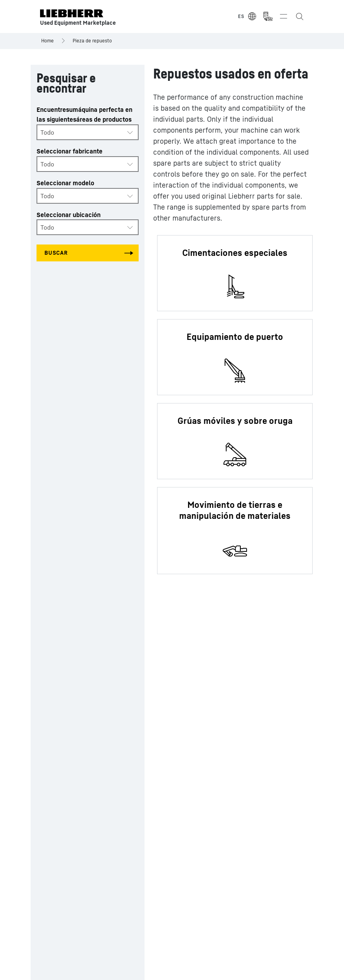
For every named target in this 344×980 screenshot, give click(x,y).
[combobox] (88, 132)
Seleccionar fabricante (70, 151)
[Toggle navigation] (284, 16)
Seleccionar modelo (65, 183)
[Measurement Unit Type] (268, 16)
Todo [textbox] (47, 132)
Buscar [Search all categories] (56, 253)
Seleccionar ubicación (69, 215)
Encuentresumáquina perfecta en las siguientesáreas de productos (84, 114)
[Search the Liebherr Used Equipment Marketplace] (299, 16)
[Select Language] (247, 16)
